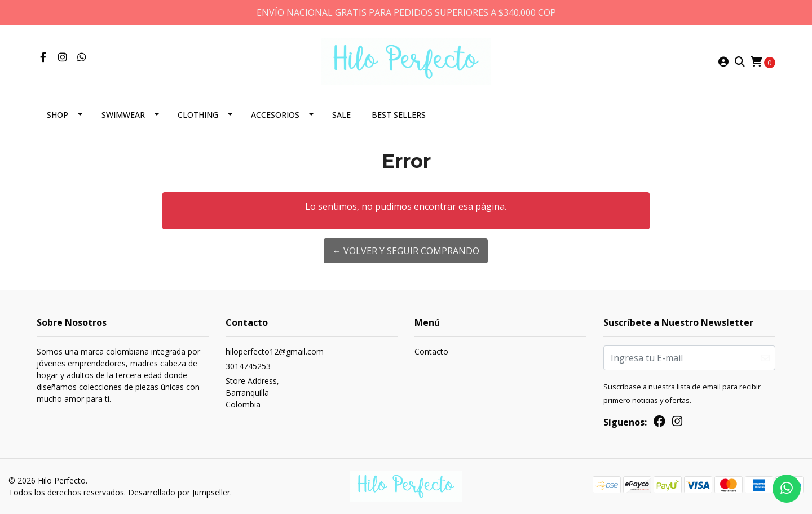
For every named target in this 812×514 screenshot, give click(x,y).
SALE (341, 115)
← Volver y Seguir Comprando (406, 251)
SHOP (58, 115)
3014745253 (248, 366)
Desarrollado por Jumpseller (179, 492)
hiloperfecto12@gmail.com (275, 351)
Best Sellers (399, 115)
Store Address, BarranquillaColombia (252, 393)
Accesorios (275, 115)
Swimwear (123, 115)
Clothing (198, 115)
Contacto (431, 351)
